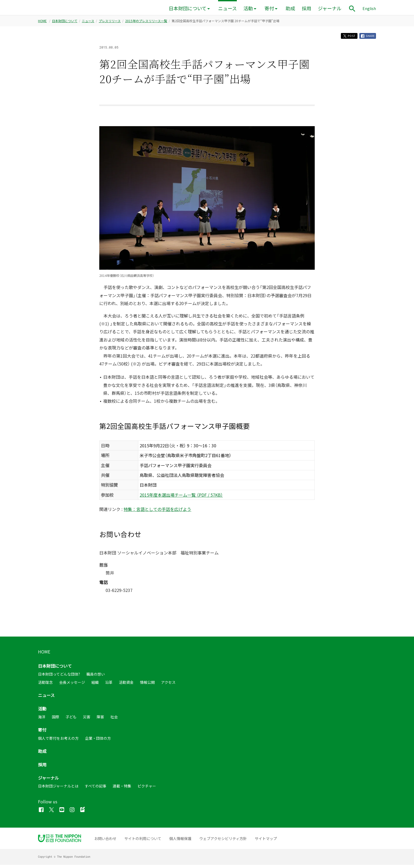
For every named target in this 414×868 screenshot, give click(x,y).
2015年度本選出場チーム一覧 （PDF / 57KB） (181, 498)
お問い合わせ (105, 842)
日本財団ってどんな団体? (59, 677)
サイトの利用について (143, 842)
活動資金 (126, 685)
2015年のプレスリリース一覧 (146, 22)
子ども (71, 720)
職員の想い (96, 677)
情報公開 (147, 685)
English (369, 8)
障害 (100, 720)
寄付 (269, 8)
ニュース (227, 8)
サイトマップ (266, 842)
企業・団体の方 (98, 741)
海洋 (42, 720)
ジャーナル (330, 8)
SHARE (366, 38)
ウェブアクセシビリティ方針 (223, 842)
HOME (42, 22)
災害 (87, 720)
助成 (290, 8)
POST (344, 38)
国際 (55, 720)
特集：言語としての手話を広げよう (157, 512)
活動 (248, 8)
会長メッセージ (72, 685)
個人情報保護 (180, 842)
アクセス (168, 685)
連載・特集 (122, 789)
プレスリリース (110, 22)
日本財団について (188, 8)
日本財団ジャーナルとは (58, 789)
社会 (114, 720)
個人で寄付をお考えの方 (58, 741)
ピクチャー (147, 789)
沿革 (109, 685)
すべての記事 (96, 789)
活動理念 (45, 685)
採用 (307, 8)
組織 (95, 685)
